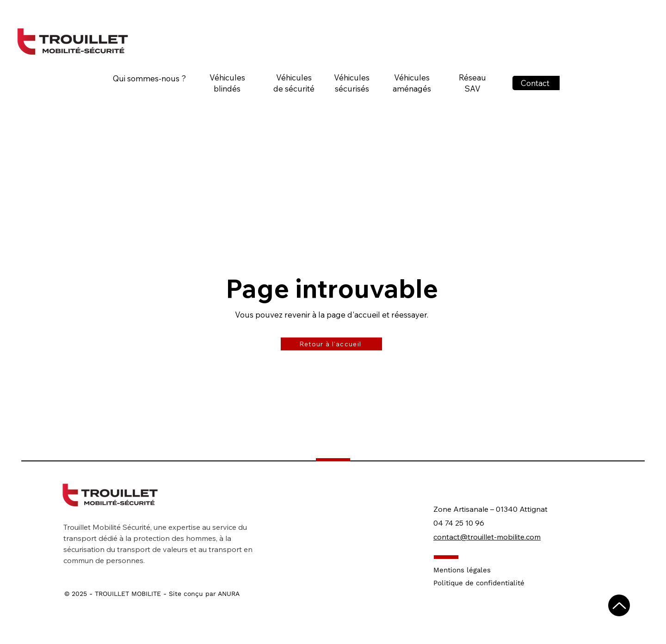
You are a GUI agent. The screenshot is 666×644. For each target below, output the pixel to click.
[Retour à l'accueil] (331, 344)
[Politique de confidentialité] (485, 583)
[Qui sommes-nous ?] (150, 78)
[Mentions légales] (485, 570)
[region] (231, 102)
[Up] (619, 605)
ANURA (229, 594)
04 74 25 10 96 (459, 523)
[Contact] (536, 83)
